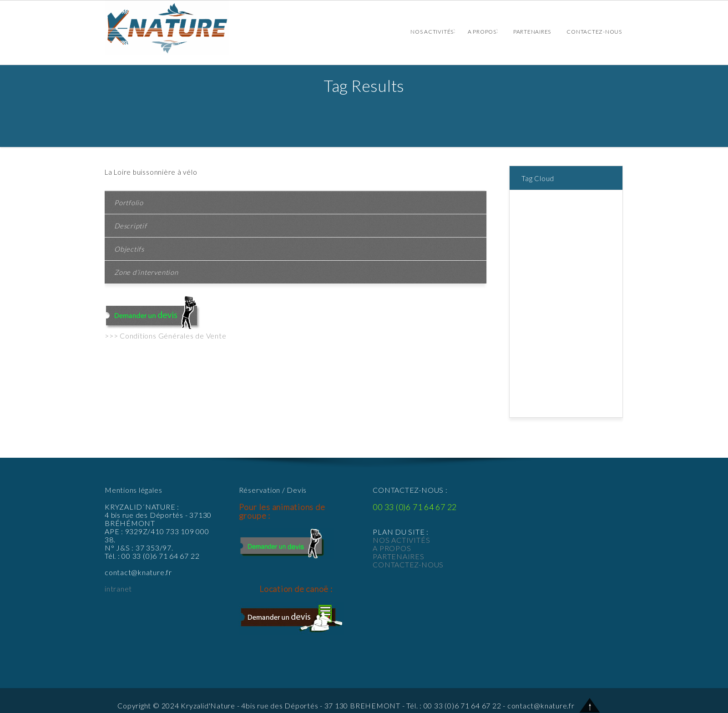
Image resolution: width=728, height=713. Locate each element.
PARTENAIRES (398, 556)
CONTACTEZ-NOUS (408, 564)
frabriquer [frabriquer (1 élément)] (579, 290)
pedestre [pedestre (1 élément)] (581, 340)
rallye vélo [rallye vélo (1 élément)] (553, 350)
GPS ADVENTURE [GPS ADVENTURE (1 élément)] (544, 300)
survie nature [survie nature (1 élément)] (538, 390)
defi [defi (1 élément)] (613, 260)
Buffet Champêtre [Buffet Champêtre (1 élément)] (574, 240)
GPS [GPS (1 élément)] (601, 290)
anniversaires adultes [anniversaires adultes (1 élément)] (550, 210)
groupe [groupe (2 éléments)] (581, 300)
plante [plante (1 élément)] (604, 340)
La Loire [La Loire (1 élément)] (566, 320)
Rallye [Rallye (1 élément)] (528, 350)
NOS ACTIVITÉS (401, 540)
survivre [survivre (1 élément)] (571, 390)
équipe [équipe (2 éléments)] (543, 410)
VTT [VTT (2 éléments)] (612, 400)
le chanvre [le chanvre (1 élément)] (583, 330)
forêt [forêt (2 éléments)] (557, 290)
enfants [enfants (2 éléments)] (566, 270)
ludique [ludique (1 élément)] (530, 340)
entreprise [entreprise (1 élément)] (534, 290)
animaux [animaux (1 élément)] (550, 200)
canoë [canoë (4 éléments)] (609, 240)
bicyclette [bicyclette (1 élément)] (533, 240)
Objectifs (129, 249)
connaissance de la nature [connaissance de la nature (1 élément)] (557, 250)
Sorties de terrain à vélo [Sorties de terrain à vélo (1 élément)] (554, 370)
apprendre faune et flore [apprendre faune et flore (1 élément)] (554, 220)
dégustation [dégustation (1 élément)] (536, 270)
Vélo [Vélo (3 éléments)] (525, 410)
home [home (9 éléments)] (577, 310)
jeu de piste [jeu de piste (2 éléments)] (536, 320)
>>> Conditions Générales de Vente (165, 336)
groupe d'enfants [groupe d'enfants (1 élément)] (543, 310)
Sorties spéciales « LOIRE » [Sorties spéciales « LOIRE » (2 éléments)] (559, 380)
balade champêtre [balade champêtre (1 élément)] (545, 230)
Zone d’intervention (146, 272)
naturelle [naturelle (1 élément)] (554, 340)
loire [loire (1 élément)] (605, 330)
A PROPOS (392, 548)
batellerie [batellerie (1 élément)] (586, 230)
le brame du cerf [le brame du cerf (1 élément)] (543, 330)
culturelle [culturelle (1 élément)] (593, 260)
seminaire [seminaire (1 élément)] (588, 360)
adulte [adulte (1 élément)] (528, 200)
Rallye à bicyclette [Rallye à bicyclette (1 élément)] (546, 360)
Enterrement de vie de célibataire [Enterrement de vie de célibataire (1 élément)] (567, 280)
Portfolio (129, 202)
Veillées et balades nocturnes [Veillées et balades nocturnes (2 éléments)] (562, 400)
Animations (175, 28)
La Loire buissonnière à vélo (151, 172)
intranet (118, 589)
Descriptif (131, 226)
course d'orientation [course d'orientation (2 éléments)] (548, 260)
